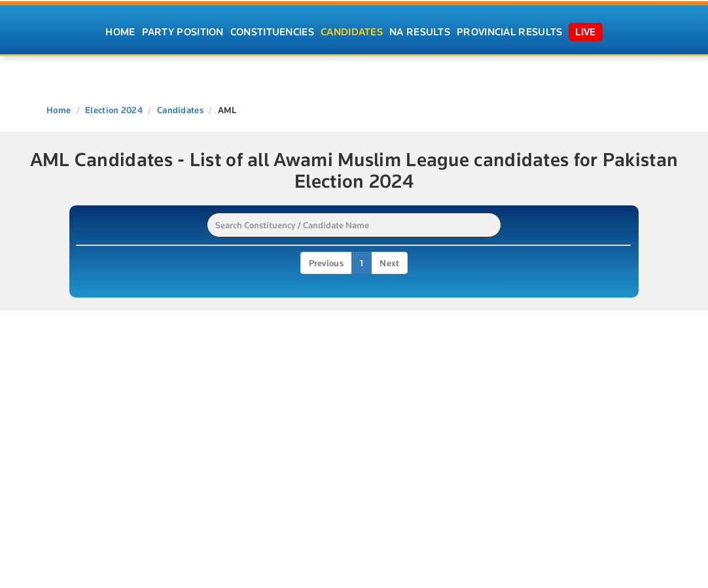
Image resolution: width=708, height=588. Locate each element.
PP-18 (95, 306)
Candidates (352, 32)
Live (585, 32)
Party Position (183, 32)
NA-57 (95, 429)
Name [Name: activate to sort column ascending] (94, 257)
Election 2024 (114, 110)
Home (120, 32)
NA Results (420, 32)
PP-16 (94, 282)
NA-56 (96, 405)
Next (389, 458)
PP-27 (95, 355)
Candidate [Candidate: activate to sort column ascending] (216, 257)
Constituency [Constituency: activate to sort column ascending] (451, 257)
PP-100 (97, 380)
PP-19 (94, 331)
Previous (326, 458)
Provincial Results (509, 32)
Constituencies (272, 32)
